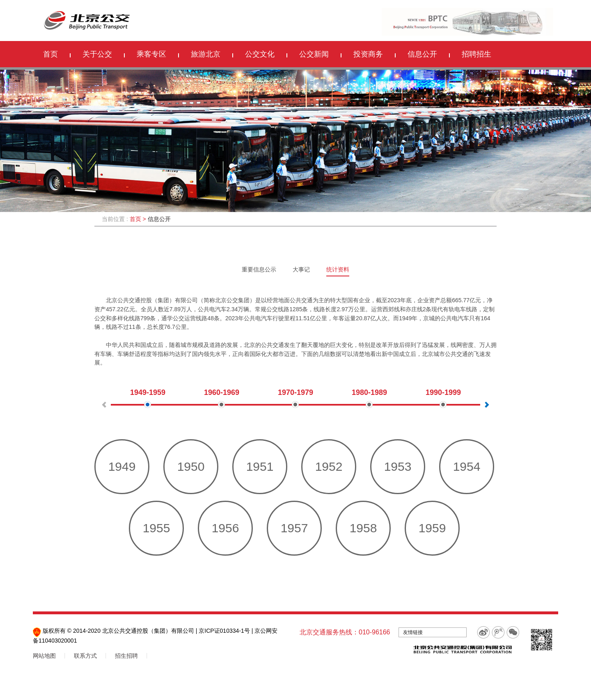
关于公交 (97, 54)
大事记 (301, 269)
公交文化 (260, 54)
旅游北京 (206, 54)
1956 (226, 528)
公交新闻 (314, 54)
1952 (329, 466)
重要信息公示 (259, 269)
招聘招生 (476, 54)
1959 (432, 528)
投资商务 (368, 54)
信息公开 (422, 54)
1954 (467, 466)
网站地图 (44, 656)
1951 (260, 466)
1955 (157, 528)
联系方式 (85, 656)
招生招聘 (126, 656)
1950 (191, 466)
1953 (398, 466)
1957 (294, 528)
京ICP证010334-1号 (224, 631)
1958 (363, 528)
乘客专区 (151, 54)
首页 (50, 54)
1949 (122, 466)
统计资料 (338, 269)
